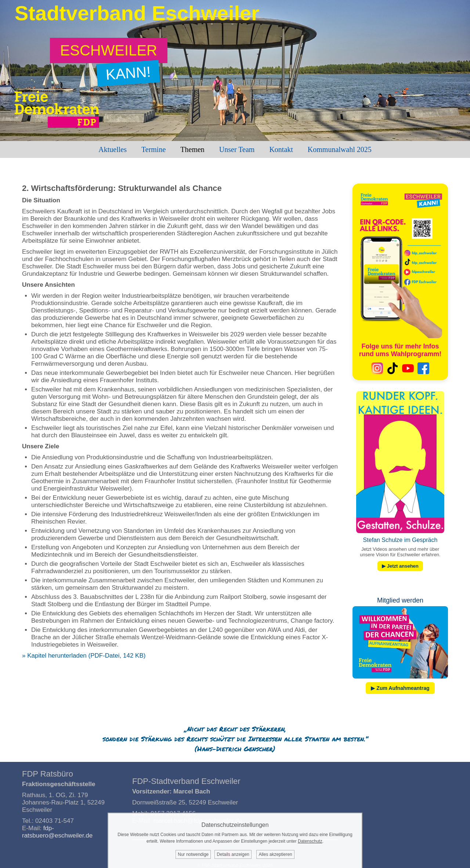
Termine (153, 149)
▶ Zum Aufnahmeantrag (400, 688)
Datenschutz (310, 841)
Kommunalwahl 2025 (340, 149)
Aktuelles (113, 149)
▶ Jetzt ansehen (400, 566)
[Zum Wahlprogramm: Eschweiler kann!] (109, 50)
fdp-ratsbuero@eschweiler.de (57, 832)
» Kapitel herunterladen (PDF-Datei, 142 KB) (84, 656)
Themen (192, 149)
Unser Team (237, 149)
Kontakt (281, 149)
